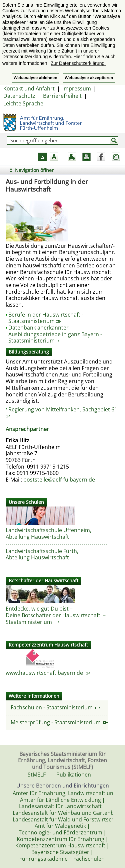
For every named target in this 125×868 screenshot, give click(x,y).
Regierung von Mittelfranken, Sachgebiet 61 (61, 412)
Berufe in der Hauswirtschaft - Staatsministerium (46, 318)
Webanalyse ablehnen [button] (35, 78)
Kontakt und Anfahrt (29, 88)
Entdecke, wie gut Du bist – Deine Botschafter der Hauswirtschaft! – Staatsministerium (56, 615)
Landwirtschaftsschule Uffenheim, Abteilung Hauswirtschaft (48, 533)
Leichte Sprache (23, 103)
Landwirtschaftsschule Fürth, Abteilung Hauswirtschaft (42, 554)
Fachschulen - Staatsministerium (55, 707)
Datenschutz (19, 96)
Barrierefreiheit (62, 96)
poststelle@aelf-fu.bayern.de (59, 480)
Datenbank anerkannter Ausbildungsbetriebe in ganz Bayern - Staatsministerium (55, 334)
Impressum (77, 88)
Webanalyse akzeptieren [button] (89, 78)
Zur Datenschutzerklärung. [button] (78, 63)
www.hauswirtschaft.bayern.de (48, 673)
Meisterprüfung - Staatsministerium (59, 722)
